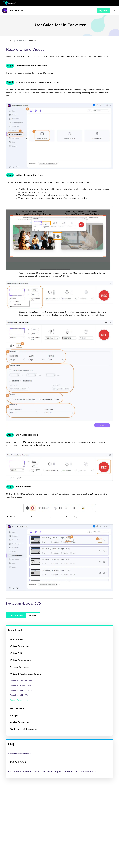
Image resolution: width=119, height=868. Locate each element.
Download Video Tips (20, 695)
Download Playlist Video (21, 685)
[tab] (59, 640)
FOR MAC (33, 615)
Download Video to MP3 (21, 690)
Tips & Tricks (18, 41)
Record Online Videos (20, 700)
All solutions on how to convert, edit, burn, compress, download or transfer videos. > (52, 771)
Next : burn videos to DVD (24, 604)
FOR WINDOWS (16, 615)
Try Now (103, 10)
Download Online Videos (21, 680)
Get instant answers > (19, 754)
